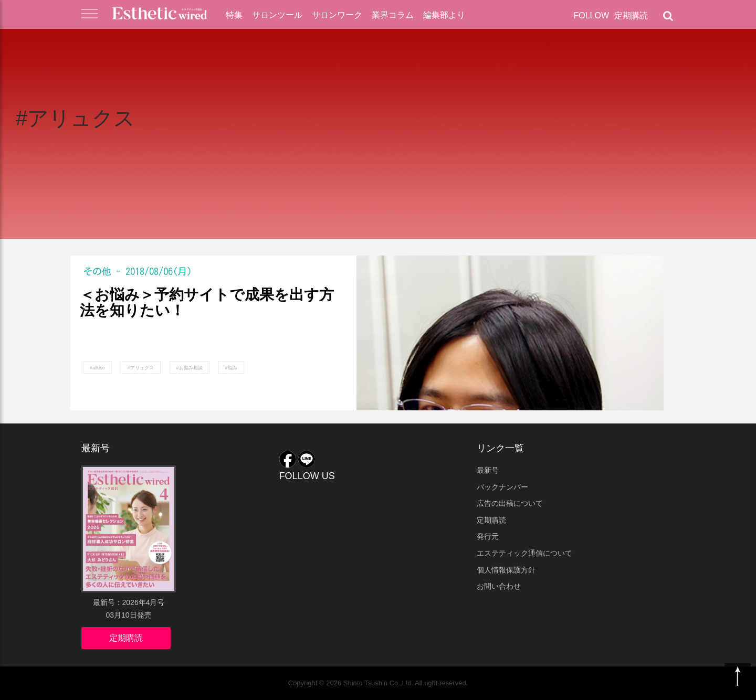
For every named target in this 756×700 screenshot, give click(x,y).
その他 (97, 271)
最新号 (488, 470)
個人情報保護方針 (506, 570)
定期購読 (631, 15)
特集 (234, 15)
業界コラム (393, 15)
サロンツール (277, 15)
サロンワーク (337, 15)
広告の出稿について (510, 503)
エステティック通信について (524, 553)
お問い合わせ (499, 586)
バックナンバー (502, 487)
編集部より (444, 15)
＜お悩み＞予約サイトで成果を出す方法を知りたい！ (207, 303)
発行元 (488, 536)
